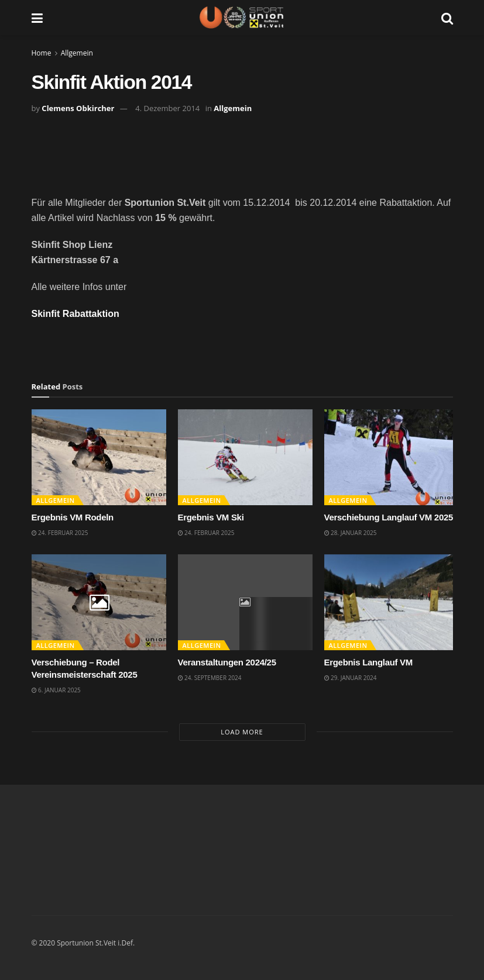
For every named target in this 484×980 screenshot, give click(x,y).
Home (42, 53)
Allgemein (77, 53)
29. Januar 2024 (351, 678)
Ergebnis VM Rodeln (73, 517)
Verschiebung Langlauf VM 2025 (389, 517)
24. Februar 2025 (60, 533)
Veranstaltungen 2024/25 (227, 662)
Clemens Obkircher (78, 108)
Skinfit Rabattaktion (75, 314)
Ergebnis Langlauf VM (369, 662)
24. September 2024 (210, 678)
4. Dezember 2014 (167, 108)
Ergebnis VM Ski (211, 517)
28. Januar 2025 (351, 533)
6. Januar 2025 (56, 690)
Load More (242, 732)
